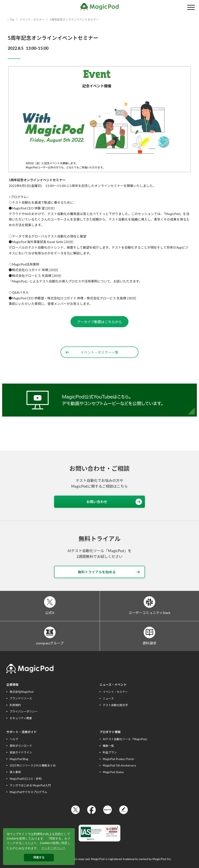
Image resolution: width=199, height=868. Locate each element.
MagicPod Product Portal (118, 759)
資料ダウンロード (21, 746)
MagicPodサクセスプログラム (28, 792)
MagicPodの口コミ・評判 (26, 779)
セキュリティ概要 (21, 718)
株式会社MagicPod (21, 692)
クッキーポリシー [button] (53, 848)
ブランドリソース (21, 698)
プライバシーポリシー (24, 711)
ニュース (108, 698)
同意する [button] (39, 858)
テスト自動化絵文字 (115, 705)
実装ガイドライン (21, 752)
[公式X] (50, 602)
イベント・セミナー (32, 19)
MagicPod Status (113, 772)
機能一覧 (108, 746)
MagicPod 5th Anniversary (119, 765)
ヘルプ (14, 739)
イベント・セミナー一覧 (91, 352)
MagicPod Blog (19, 759)
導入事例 (15, 772)
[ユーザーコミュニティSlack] (149, 602)
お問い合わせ (114, 502)
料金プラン (110, 752)
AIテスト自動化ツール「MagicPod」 (126, 739)
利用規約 (15, 705)
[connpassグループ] (50, 632)
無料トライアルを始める (110, 572)
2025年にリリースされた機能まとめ (33, 765)
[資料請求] (149, 632)
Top (12, 19)
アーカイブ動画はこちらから (99, 322)
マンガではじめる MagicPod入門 (30, 785)
